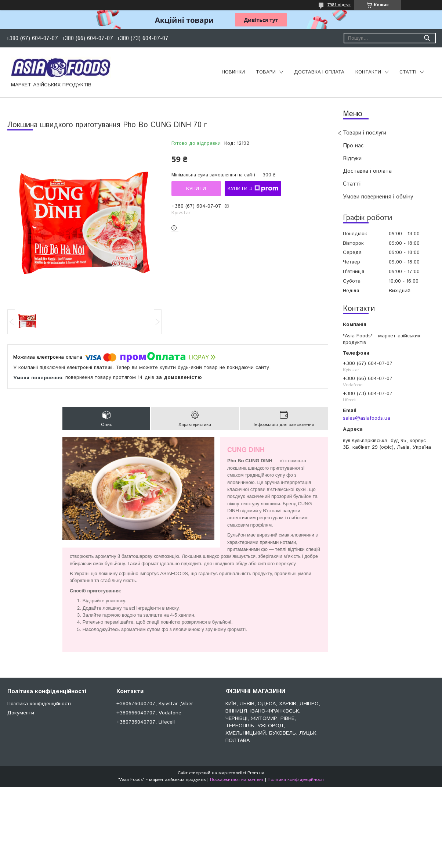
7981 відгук (339, 5)
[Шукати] (427, 38)
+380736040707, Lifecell (146, 722)
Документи (21, 713)
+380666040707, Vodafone (149, 713)
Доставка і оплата (319, 72)
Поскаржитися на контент (237, 780)
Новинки (233, 72)
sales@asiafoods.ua (367, 418)
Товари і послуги (365, 133)
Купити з (253, 189)
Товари (266, 72)
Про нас (353, 146)
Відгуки (352, 159)
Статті (408, 72)
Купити (196, 189)
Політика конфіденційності (39, 704)
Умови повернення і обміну (378, 197)
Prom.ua (256, 773)
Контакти (368, 72)
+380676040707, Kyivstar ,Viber (155, 704)
